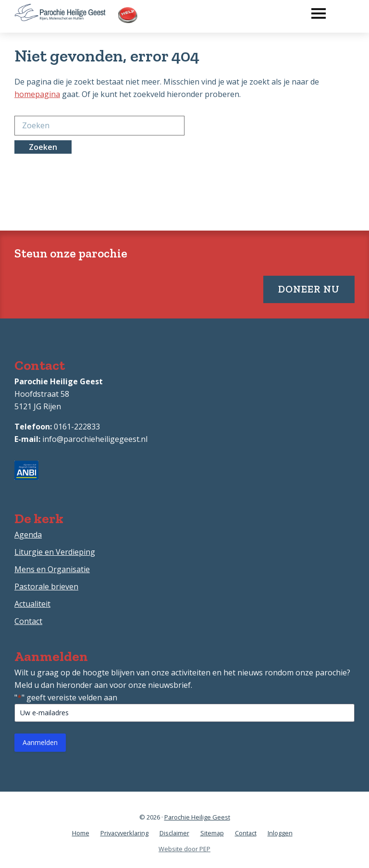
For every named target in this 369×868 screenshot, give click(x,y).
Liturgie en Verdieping (55, 552)
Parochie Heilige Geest (197, 817)
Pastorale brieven (46, 587)
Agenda (28, 535)
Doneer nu (309, 289)
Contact (28, 621)
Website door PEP (184, 849)
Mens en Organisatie (52, 569)
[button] (314, 11)
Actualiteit (32, 604)
